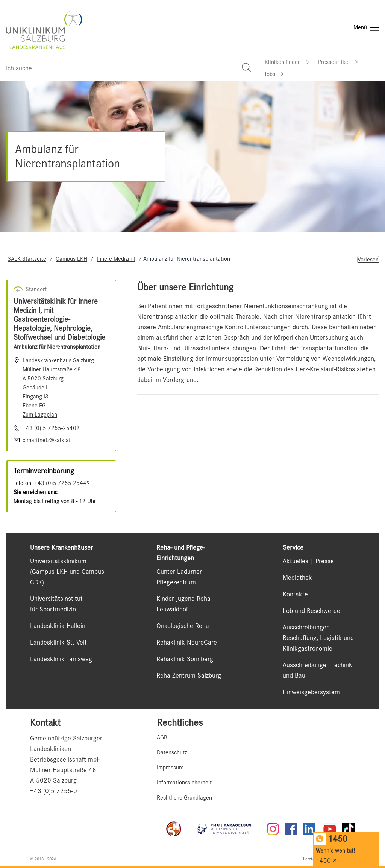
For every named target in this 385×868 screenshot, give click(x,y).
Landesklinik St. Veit (58, 642)
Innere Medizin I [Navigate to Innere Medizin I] (116, 259)
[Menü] (366, 27)
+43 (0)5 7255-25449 (62, 483)
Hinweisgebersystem (311, 692)
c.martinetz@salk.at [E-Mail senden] (47, 440)
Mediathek (297, 578)
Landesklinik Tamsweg (61, 659)
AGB (162, 737)
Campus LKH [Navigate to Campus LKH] (71, 259)
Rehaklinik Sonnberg (185, 659)
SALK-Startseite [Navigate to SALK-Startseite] (27, 259)
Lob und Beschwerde (311, 611)
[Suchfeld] (128, 68)
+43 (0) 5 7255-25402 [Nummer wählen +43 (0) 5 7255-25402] (51, 428)
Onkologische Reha (183, 626)
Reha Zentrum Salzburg (189, 675)
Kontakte (295, 594)
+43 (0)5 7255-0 (54, 791)
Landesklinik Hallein (58, 626)
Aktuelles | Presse (308, 561)
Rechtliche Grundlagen (184, 798)
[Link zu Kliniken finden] (287, 62)
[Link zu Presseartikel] (338, 62)
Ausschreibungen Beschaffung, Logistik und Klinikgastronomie (318, 638)
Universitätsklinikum (58, 561)
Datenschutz (172, 752)
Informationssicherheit (184, 783)
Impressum (170, 768)
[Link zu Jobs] (274, 74)
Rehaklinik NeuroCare (187, 642)
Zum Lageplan (40, 415)
